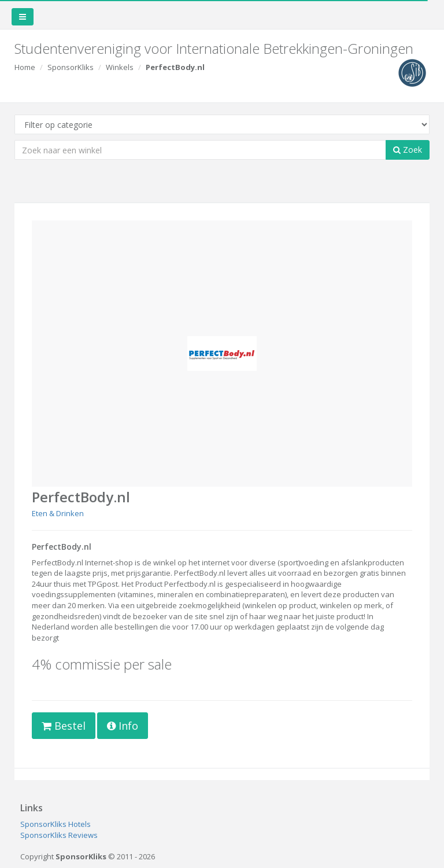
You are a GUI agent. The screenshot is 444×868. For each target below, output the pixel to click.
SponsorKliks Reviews (59, 835)
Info (123, 726)
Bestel (64, 726)
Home (25, 67)
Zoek (408, 150)
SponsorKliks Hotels (55, 824)
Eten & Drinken (58, 513)
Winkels (120, 67)
